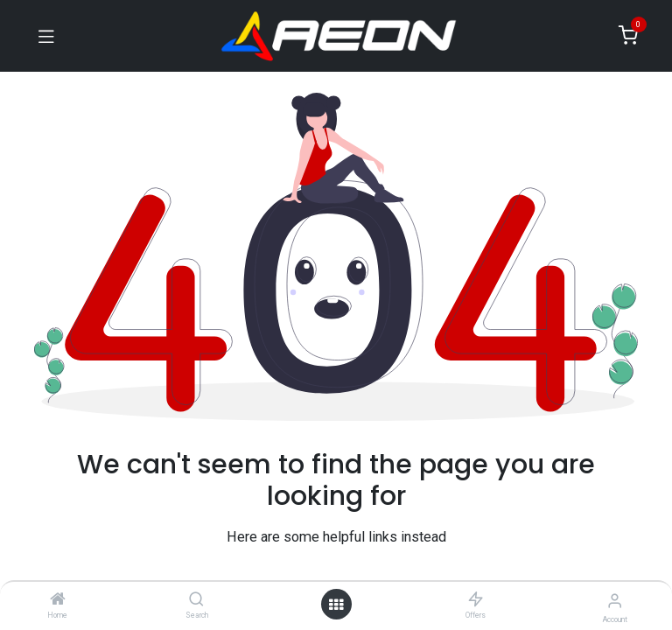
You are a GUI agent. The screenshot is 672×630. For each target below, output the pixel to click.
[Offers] (476, 600)
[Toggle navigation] (46, 36)
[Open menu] (336, 605)
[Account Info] (615, 601)
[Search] (196, 600)
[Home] (58, 600)
